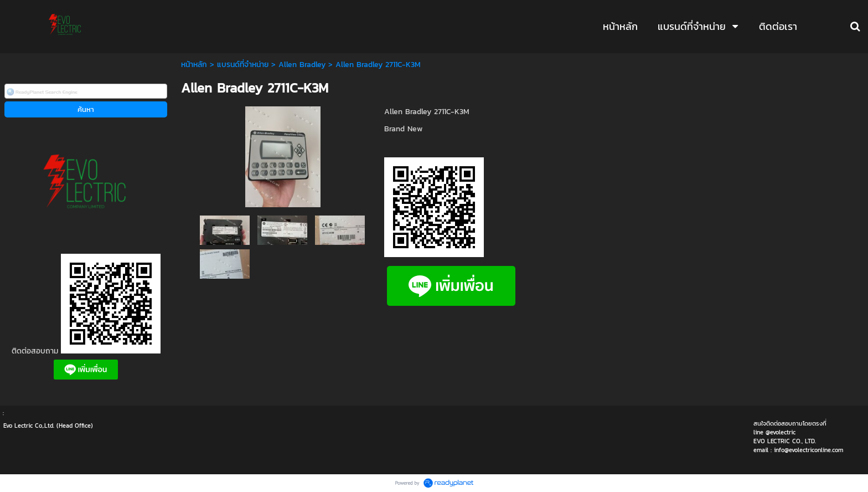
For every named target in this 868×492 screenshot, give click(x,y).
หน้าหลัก (194, 65)
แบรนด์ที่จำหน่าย (243, 65)
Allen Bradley (302, 65)
